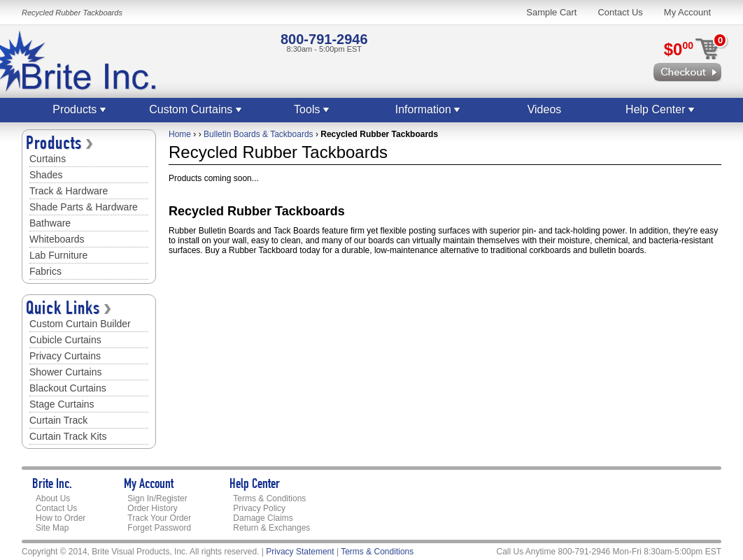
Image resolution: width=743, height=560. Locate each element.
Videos (545, 109)
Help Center (660, 109)
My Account (687, 12)
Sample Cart (551, 12)
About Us (53, 498)
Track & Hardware (69, 191)
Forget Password (159, 528)
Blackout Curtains (68, 388)
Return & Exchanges (271, 528)
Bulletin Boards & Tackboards (259, 134)
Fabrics (45, 271)
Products (80, 109)
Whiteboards (57, 239)
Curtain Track (58, 420)
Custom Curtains (196, 109)
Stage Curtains (62, 404)
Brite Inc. (52, 485)
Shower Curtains (66, 372)
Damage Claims (263, 518)
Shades (46, 175)
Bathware (50, 223)
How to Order (61, 518)
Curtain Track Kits (68, 436)
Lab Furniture (58, 255)
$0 (679, 49)
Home (180, 134)
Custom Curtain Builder (80, 324)
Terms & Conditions (269, 498)
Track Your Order (159, 518)
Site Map (52, 528)
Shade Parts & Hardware (84, 207)
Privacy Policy (259, 508)
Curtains (48, 159)
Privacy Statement (300, 552)
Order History (152, 508)
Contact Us (620, 12)
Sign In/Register (157, 498)
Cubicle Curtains (65, 340)
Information (428, 109)
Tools (312, 109)
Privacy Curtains (65, 356)
